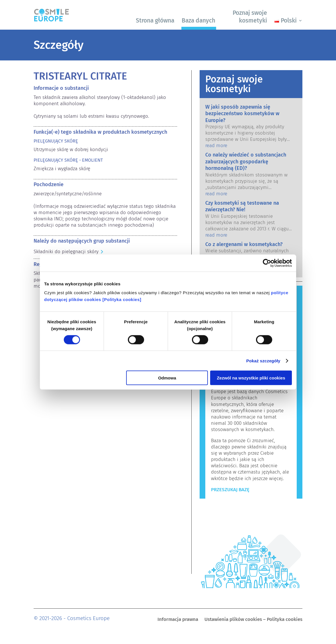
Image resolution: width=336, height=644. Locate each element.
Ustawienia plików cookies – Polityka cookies (253, 620)
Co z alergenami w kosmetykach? (244, 244)
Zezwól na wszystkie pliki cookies (251, 378)
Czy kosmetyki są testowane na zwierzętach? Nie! (242, 206)
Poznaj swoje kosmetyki (250, 17)
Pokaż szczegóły (263, 360)
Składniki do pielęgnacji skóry (66, 252)
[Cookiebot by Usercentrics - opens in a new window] (267, 263)
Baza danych (198, 21)
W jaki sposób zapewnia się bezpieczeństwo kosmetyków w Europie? (242, 114)
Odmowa (167, 378)
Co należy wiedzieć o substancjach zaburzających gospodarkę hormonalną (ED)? (246, 161)
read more (216, 146)
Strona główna (155, 21)
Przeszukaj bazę (230, 490)
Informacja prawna (178, 620)
